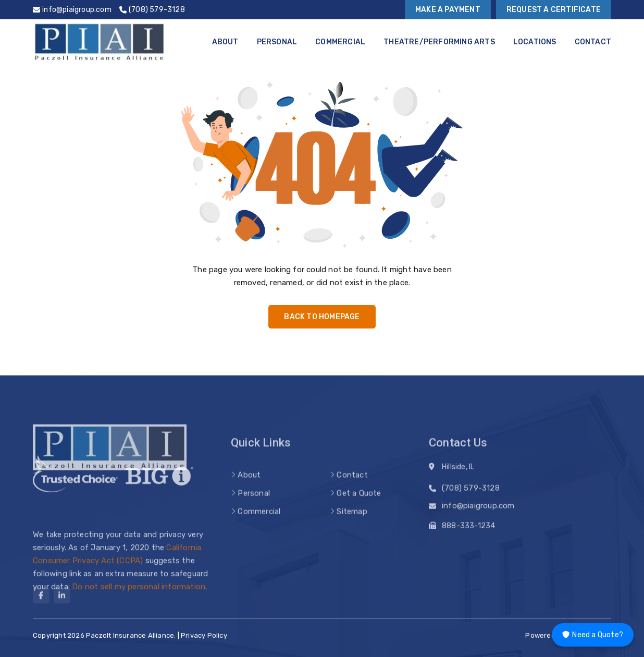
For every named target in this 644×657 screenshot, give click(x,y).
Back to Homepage (322, 317)
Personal (277, 42)
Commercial (340, 42)
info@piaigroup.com (478, 508)
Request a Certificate (554, 10)
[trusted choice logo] (75, 484)
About (225, 42)
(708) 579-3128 (471, 490)
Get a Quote (359, 502)
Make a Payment (448, 10)
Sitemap (352, 520)
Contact (593, 42)
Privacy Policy (204, 635)
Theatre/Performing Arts (439, 42)
